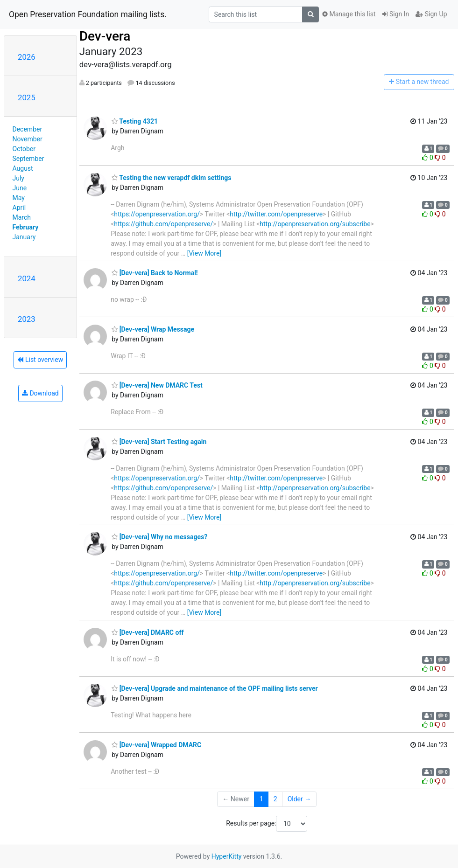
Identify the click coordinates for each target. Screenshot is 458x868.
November (28, 139)
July (18, 178)
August (23, 168)
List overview (40, 360)
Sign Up (431, 14)
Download (40, 393)
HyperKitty (227, 856)
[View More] (204, 253)
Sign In (396, 14)
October (24, 149)
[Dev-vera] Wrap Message (153, 329)
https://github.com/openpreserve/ (163, 224)
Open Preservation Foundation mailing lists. (88, 14)
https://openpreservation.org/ (157, 214)
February (26, 227)
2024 (27, 278)
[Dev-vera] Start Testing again (159, 442)
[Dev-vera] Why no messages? (159, 537)
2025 (27, 97)
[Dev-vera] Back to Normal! (155, 273)
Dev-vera (105, 36)
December (28, 129)
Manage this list (349, 14)
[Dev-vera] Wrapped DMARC (156, 745)
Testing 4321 (135, 121)
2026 (27, 57)
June (20, 188)
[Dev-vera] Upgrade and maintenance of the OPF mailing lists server (215, 688)
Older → (299, 799)
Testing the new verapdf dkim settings (171, 178)
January (24, 237)
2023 (27, 319)
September (28, 159)
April (19, 208)
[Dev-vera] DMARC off (148, 632)
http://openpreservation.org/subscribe (315, 224)
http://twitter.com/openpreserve (276, 214)
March (22, 217)
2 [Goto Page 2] (275, 799)
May (19, 198)
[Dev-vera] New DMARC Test (157, 385)
